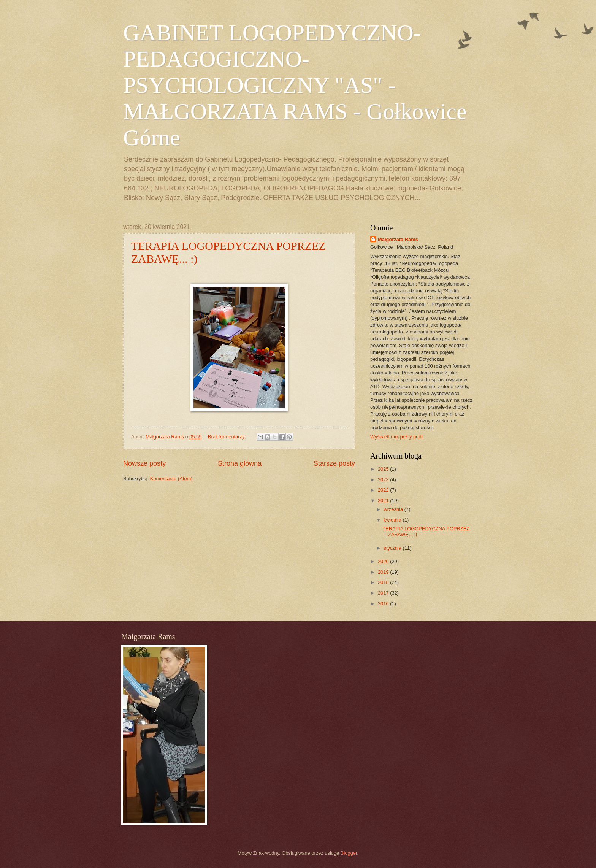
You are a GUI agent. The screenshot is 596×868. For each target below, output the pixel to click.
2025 (384, 469)
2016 (384, 604)
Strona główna (240, 463)
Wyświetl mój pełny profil (397, 437)
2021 (384, 501)
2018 (384, 582)
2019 (384, 572)
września (394, 509)
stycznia (393, 548)
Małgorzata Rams (398, 239)
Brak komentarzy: (228, 437)
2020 (384, 561)
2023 (384, 480)
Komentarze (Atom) (171, 478)
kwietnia (393, 520)
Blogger (349, 853)
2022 (384, 490)
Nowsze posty (144, 463)
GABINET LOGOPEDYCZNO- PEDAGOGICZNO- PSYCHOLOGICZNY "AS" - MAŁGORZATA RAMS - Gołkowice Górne (295, 85)
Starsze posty (334, 463)
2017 (384, 593)
